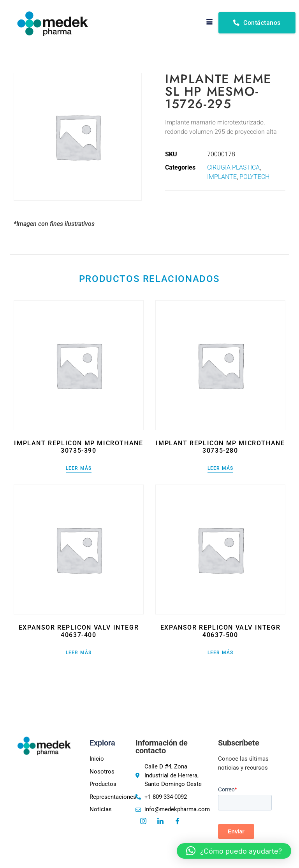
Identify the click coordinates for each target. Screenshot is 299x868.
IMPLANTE (222, 177)
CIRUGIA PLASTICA (233, 167)
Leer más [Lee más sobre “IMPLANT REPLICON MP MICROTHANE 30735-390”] (79, 468)
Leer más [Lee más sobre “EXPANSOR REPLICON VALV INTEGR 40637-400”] (79, 653)
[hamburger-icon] (210, 23)
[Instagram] (143, 822)
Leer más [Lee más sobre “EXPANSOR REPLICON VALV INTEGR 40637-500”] (221, 653)
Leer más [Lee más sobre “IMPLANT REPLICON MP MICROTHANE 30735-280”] (221, 468)
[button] (234, 851)
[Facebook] (178, 822)
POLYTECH (254, 177)
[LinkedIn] (160, 822)
